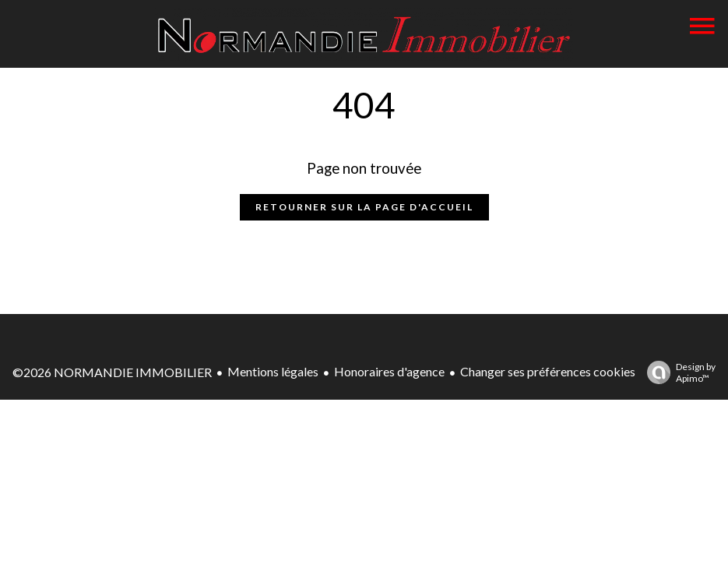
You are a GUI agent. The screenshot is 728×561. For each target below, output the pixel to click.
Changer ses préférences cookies (548, 371)
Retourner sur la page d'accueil (364, 207)
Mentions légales (273, 371)
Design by (677, 372)
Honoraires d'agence (389, 371)
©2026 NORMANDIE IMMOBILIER (112, 372)
